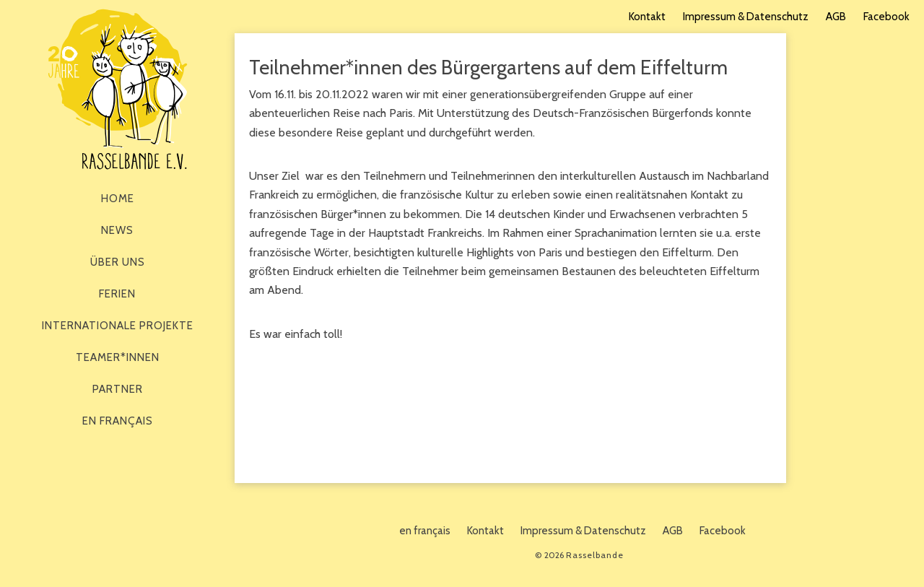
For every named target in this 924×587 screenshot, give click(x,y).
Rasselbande (118, 89)
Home (118, 199)
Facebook (886, 17)
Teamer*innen (118, 357)
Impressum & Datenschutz (746, 17)
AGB (836, 17)
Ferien (117, 294)
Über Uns (118, 262)
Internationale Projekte (118, 326)
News (117, 230)
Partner (118, 389)
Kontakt (647, 17)
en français (118, 421)
